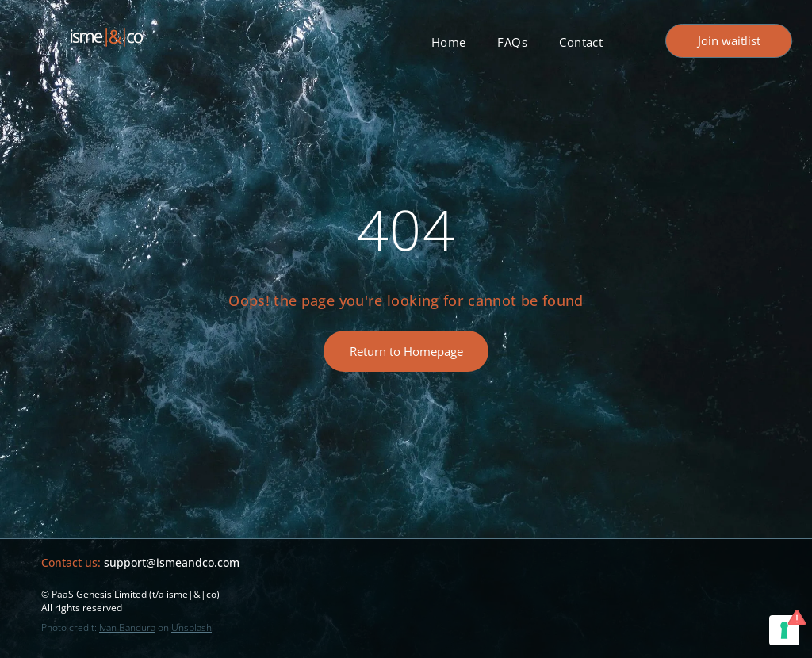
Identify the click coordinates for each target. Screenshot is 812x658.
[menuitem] (449, 42)
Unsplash (192, 627)
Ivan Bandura (127, 627)
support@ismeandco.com (172, 562)
